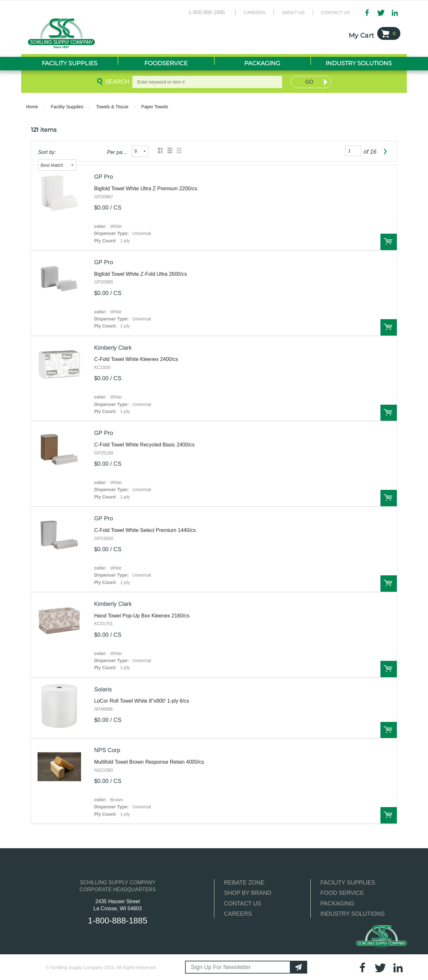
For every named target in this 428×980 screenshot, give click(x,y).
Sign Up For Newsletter (221, 967)
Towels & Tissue (112, 107)
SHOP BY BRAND (248, 893)
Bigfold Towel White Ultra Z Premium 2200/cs (146, 189)
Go (309, 82)
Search (116, 82)
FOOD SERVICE (342, 893)
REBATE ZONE (244, 883)
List (168, 151)
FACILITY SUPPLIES (348, 883)
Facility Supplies (67, 107)
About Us (293, 13)
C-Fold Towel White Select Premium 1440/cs (145, 530)
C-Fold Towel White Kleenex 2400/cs (136, 359)
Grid (159, 151)
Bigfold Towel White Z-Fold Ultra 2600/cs (141, 274)
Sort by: (47, 152)
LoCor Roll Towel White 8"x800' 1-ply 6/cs (142, 701)
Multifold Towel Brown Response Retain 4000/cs (149, 762)
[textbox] (207, 82)
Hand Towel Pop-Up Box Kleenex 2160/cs (142, 616)
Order (389, 242)
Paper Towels (155, 107)
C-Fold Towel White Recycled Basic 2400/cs (144, 445)
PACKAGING (337, 904)
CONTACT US (242, 904)
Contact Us (335, 13)
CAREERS (238, 914)
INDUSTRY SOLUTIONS (352, 914)
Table (178, 151)
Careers (254, 13)
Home (32, 107)
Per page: (117, 152)
